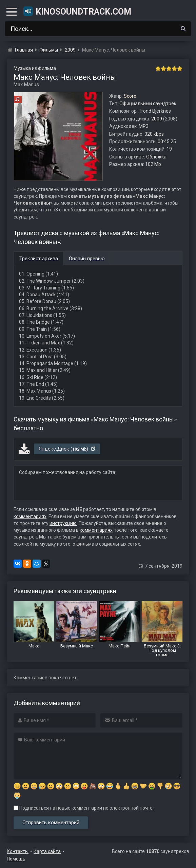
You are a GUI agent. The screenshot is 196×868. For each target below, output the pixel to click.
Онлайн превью (87, 259)
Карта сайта (47, 851)
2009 (157, 119)
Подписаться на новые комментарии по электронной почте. (84, 808)
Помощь (16, 859)
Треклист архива (39, 259)
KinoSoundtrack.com (77, 11)
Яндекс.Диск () (67, 449)
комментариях (30, 516)
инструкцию (63, 523)
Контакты (18, 851)
